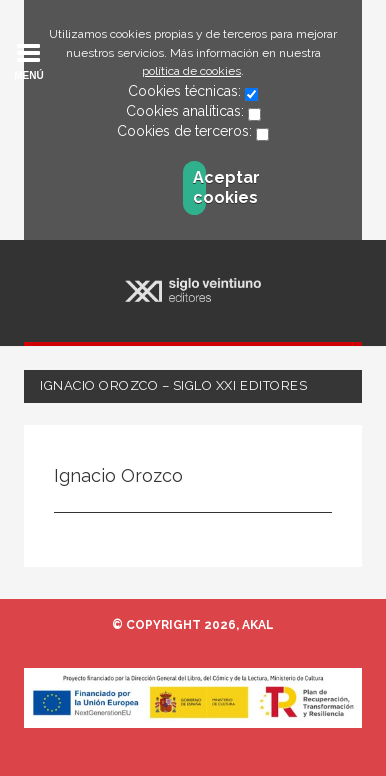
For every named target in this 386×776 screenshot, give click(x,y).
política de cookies (191, 71)
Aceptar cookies (199, 187)
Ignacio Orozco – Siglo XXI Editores (173, 385)
